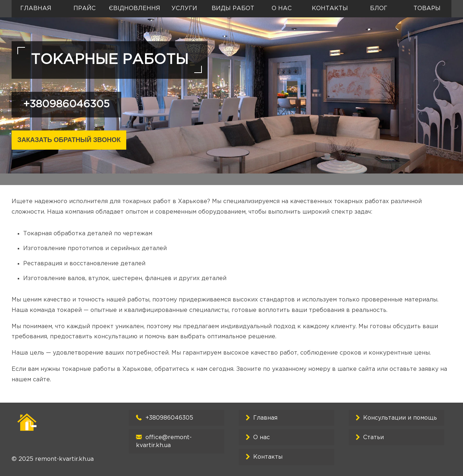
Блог (379, 8)
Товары (427, 8)
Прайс (84, 8)
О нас (282, 8)
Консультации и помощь (400, 418)
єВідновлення (135, 8)
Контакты (330, 8)
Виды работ (233, 8)
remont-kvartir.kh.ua (64, 459)
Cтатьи (373, 438)
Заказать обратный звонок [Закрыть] (69, 140)
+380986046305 (66, 104)
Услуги (184, 8)
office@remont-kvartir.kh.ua (164, 441)
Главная (36, 8)
